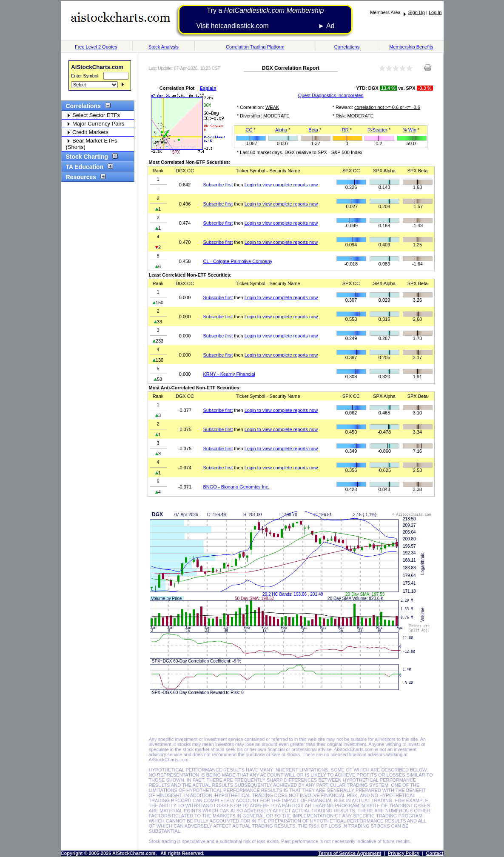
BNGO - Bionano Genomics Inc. (236, 487)
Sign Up (417, 12)
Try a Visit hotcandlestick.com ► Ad (265, 18)
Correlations (347, 47)
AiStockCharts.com (97, 67)
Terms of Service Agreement (350, 853)
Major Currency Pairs (95, 124)
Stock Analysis (164, 47)
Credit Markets (87, 132)
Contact (435, 853)
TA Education (88, 167)
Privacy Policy (404, 853)
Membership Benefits (411, 47)
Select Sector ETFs (93, 115)
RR (345, 130)
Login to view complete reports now (281, 185)
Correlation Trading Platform (255, 47)
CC (249, 130)
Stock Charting (90, 157)
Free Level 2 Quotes (96, 47)
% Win (410, 130)
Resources (84, 177)
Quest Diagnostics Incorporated (331, 95)
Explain (208, 88)
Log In (435, 12)
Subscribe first (218, 185)
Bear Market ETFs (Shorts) (92, 144)
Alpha (281, 130)
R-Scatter (377, 130)
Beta (313, 130)
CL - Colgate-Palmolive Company (238, 261)
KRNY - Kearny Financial (229, 374)
